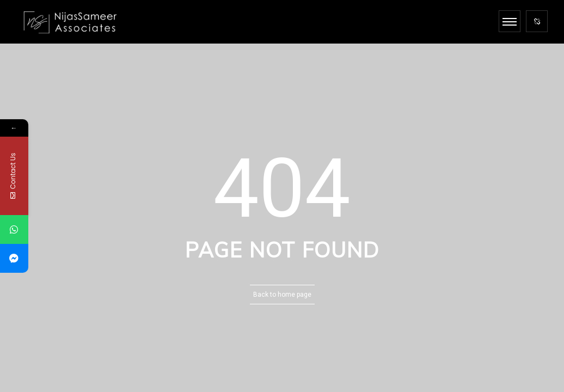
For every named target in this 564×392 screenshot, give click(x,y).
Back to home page (282, 295)
